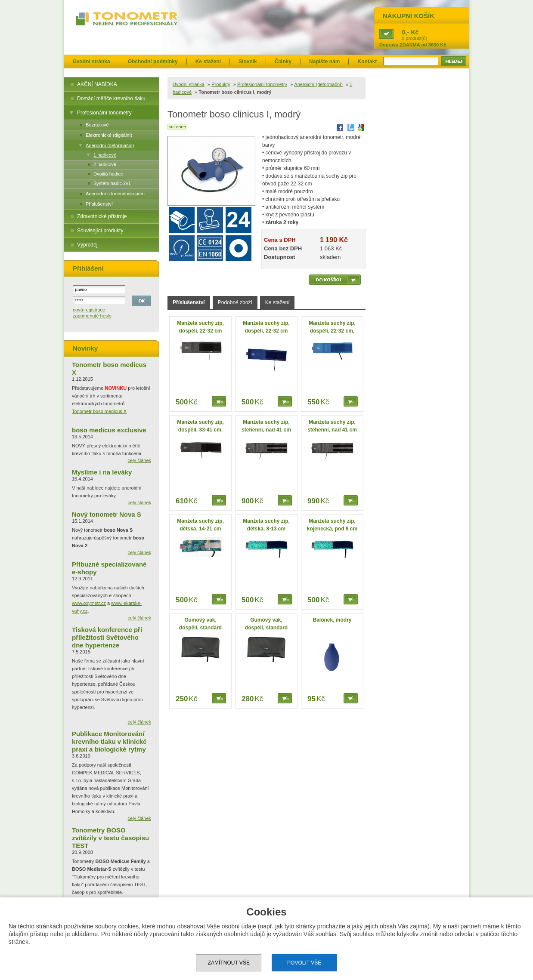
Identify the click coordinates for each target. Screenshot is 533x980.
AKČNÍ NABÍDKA (97, 84)
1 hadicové (105, 155)
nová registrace (89, 310)
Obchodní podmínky (153, 62)
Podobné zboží (235, 302)
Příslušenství (99, 204)
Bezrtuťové (97, 125)
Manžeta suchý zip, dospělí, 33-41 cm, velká (200, 430)
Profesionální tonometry (104, 113)
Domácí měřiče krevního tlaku (111, 99)
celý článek (139, 460)
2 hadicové (105, 164)
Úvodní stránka (91, 62)
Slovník (248, 62)
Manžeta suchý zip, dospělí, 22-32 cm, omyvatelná (332, 331)
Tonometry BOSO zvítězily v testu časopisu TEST (110, 838)
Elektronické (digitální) (109, 135)
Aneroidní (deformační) (110, 145)
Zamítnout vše (229, 963)
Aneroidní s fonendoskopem (115, 194)
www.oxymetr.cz (89, 603)
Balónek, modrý (332, 620)
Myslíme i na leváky (102, 472)
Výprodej (87, 245)
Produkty (221, 84)
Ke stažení (208, 62)
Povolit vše (304, 963)
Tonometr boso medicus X (99, 411)
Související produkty (100, 231)
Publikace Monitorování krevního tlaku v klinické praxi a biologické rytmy (109, 741)
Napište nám (324, 62)
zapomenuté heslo (92, 316)
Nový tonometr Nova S (107, 514)
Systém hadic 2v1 (112, 183)
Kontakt (367, 62)
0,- (406, 32)
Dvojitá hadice (108, 174)
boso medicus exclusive (109, 430)
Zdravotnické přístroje (102, 216)
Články (283, 62)
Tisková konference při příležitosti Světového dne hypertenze (107, 637)
